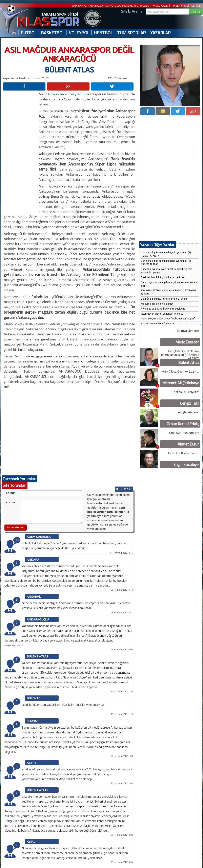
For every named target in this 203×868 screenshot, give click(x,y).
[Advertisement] (20, 152)
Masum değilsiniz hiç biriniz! (157, 304)
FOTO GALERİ (143, 6)
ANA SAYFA (79, 6)
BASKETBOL (53, 33)
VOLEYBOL (79, 33)
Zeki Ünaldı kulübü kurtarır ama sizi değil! (164, 299)
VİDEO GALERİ (162, 6)
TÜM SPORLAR (131, 33)
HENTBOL (103, 33)
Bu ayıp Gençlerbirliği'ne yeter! (158, 324)
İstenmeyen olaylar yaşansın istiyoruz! (163, 314)
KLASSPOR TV (186, 39)
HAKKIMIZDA (95, 6)
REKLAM (128, 6)
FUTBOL (29, 33)
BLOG (118, 6)
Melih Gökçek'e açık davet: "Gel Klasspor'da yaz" (168, 319)
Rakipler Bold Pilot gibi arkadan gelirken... (164, 277)
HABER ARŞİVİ (180, 6)
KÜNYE (109, 6)
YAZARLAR (160, 33)
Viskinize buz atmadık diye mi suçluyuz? (164, 309)
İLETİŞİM (196, 6)
